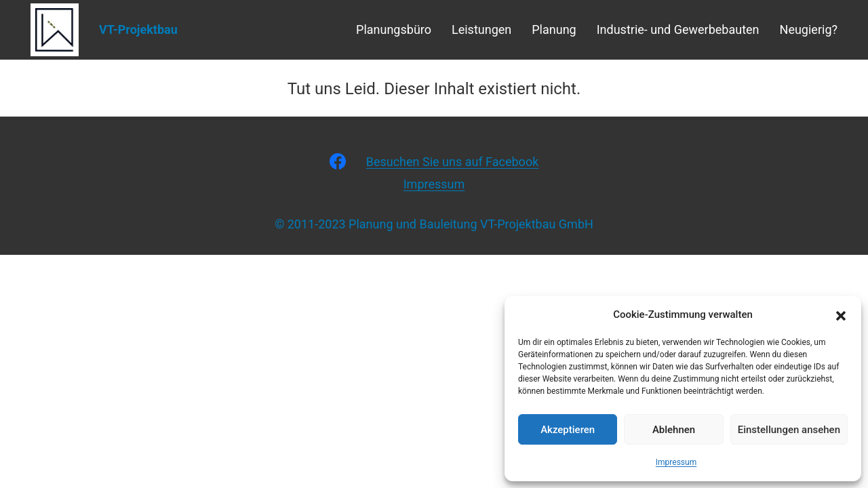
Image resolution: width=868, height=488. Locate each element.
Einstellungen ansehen (789, 430)
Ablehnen (674, 430)
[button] (841, 314)
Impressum (676, 462)
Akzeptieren (568, 430)
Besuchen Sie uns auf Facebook (453, 162)
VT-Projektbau (138, 29)
